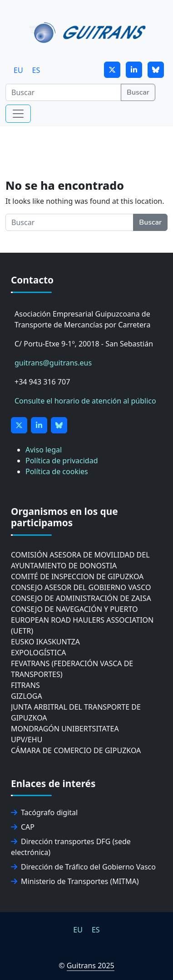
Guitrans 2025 (91, 966)
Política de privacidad (62, 461)
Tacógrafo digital (44, 812)
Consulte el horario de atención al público (85, 401)
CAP (23, 827)
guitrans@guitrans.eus (53, 363)
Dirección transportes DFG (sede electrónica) (71, 847)
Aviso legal (44, 450)
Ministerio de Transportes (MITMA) (75, 881)
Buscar (138, 92)
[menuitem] (18, 70)
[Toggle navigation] (18, 114)
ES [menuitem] (36, 70)
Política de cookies (57, 471)
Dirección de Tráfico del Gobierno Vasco (83, 867)
